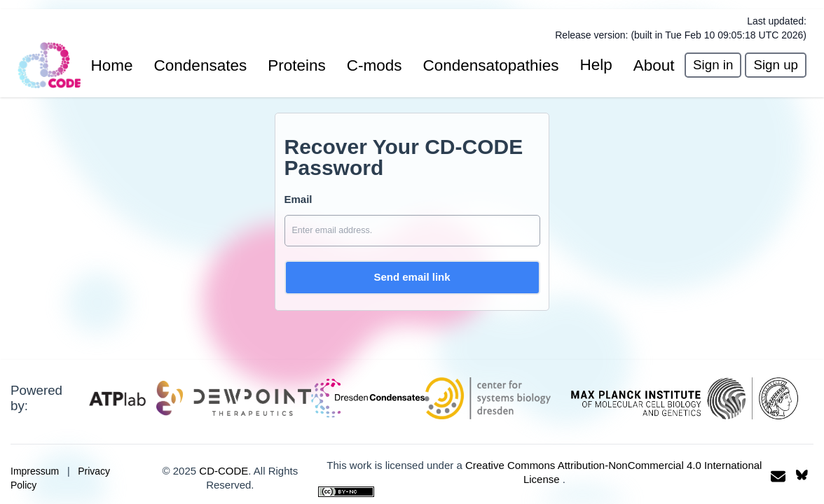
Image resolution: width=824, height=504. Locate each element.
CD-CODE (224, 471)
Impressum (35, 471)
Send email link (412, 277)
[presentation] (713, 65)
